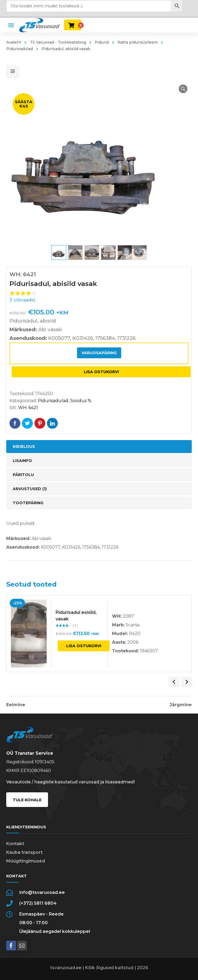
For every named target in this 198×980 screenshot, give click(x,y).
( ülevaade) (23, 300)
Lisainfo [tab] (22, 461)
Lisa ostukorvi (101, 372)
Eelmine (16, 705)
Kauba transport (24, 852)
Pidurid (102, 42)
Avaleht (14, 42)
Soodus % (81, 401)
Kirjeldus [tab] (24, 447)
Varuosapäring (99, 353)
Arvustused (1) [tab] (30, 489)
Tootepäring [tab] (28, 503)
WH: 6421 (28, 408)
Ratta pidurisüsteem (138, 42)
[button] (183, 89)
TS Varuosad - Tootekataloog (58, 42)
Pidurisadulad (53, 401)
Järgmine (181, 705)
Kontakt (15, 844)
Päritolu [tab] (23, 475)
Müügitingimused (26, 861)
